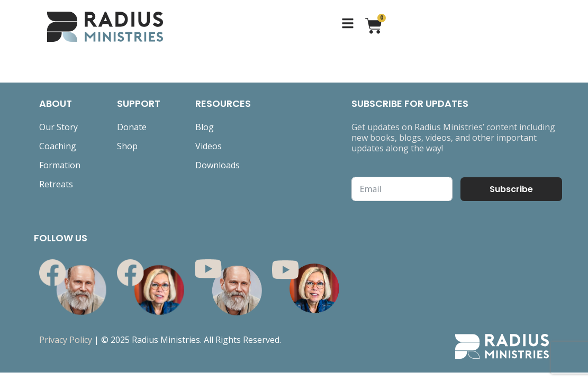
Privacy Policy (66, 340)
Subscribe (511, 189)
